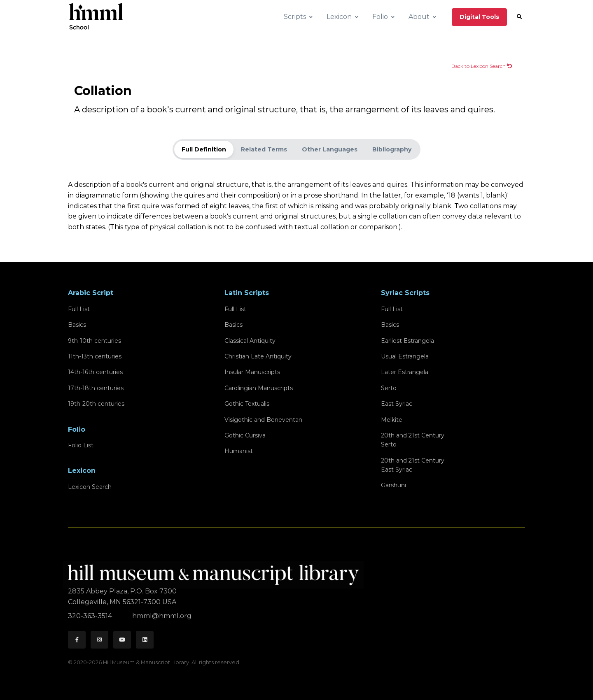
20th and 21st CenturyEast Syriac (413, 465)
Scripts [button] (295, 17)
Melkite (392, 420)
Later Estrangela (405, 372)
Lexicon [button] (339, 17)
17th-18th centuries (96, 388)
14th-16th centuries (95, 372)
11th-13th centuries (95, 356)
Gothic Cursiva (245, 435)
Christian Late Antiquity (258, 356)
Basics (77, 325)
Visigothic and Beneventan (263, 420)
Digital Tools (479, 17)
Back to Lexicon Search (482, 66)
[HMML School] (96, 17)
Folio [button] (380, 17)
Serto (389, 388)
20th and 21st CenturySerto (413, 440)
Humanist (239, 451)
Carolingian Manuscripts (259, 388)
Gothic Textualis (247, 404)
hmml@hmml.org (162, 616)
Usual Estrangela (405, 356)
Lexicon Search (90, 487)
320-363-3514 (91, 616)
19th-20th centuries (96, 404)
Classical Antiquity (250, 341)
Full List (79, 309)
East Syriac (397, 404)
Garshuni (393, 485)
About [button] (419, 17)
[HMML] (216, 571)
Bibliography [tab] (392, 149)
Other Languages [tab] (330, 149)
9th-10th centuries (95, 341)
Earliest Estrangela (407, 341)
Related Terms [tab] (264, 149)
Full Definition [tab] (204, 149)
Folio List (81, 445)
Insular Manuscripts (252, 372)
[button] (519, 17)
